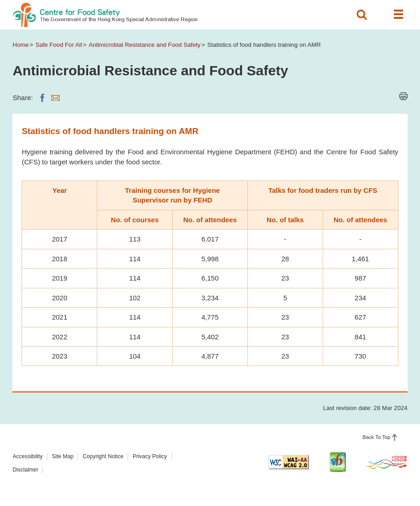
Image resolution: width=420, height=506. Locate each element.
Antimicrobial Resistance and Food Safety (145, 45)
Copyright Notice (103, 456)
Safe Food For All (59, 45)
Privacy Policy (150, 456)
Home (20, 45)
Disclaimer (25, 470)
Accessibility (27, 456)
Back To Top (377, 437)
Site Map (63, 456)
